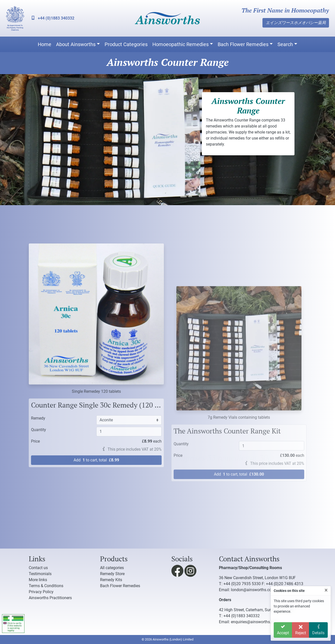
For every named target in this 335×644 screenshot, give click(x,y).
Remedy (38, 522)
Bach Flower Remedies (243, 44)
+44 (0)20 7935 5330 (242, 584)
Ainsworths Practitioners (50, 598)
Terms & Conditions (46, 586)
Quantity (39, 534)
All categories (112, 568)
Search (285, 44)
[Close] (326, 590)
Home (45, 44)
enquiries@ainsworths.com (255, 622)
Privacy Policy (41, 592)
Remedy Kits (111, 580)
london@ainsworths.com (253, 590)
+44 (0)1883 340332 (53, 18)
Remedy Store (112, 574)
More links (38, 580)
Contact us (38, 568)
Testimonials (40, 574)
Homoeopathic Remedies (181, 44)
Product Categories (126, 44)
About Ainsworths (76, 44)
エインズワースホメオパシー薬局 (296, 23)
